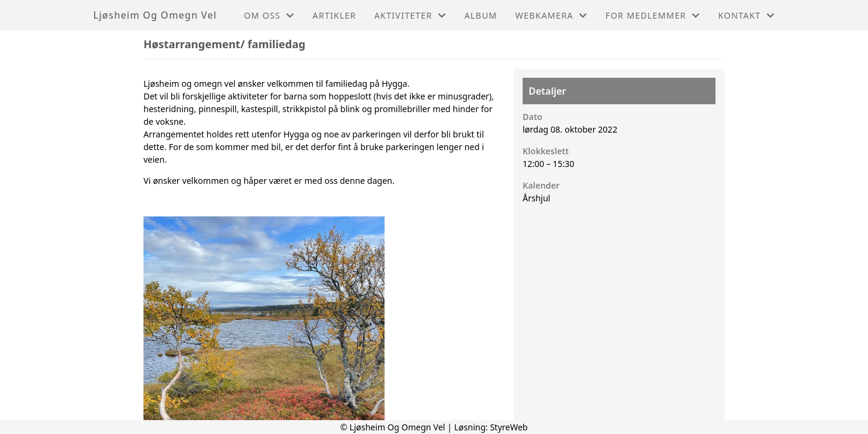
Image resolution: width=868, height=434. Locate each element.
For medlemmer (653, 15)
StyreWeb (509, 427)
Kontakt (746, 15)
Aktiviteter (410, 15)
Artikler (335, 15)
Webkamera (552, 15)
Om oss (269, 15)
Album (480, 15)
